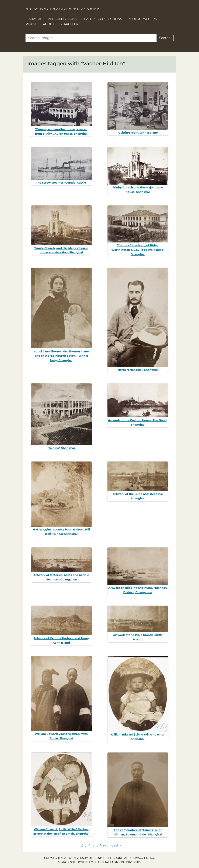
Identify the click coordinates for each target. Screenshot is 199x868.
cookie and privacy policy (133, 858)
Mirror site (67, 862)
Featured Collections (102, 19)
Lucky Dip (34, 19)
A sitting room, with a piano (138, 133)
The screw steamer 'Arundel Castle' (61, 182)
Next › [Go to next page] (105, 845)
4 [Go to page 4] (90, 845)
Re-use (32, 24)
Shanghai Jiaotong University (117, 862)
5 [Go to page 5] (93, 845)
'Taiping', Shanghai (61, 448)
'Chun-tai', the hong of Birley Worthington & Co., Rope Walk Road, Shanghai (138, 250)
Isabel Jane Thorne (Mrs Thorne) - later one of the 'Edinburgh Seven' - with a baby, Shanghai (61, 356)
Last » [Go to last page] (116, 845)
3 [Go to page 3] (86, 845)
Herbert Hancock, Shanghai (138, 370)
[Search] (91, 38)
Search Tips (70, 24)
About (49, 24)
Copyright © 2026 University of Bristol (75, 858)
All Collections (62, 19)
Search (165, 38)
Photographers (142, 19)
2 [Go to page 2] (82, 845)
